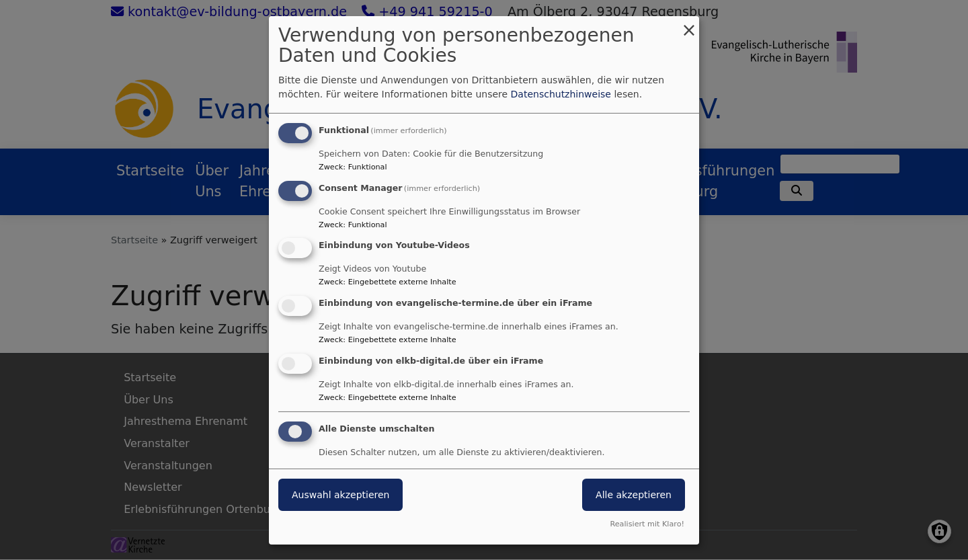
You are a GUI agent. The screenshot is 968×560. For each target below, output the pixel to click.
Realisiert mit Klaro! (647, 524)
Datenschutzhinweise (561, 94)
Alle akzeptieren (634, 495)
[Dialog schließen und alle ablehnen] (689, 24)
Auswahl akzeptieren (340, 495)
